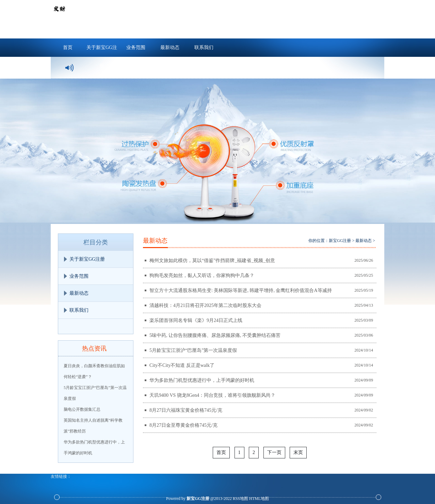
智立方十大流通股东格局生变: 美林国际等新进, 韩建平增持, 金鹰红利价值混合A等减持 (241, 290)
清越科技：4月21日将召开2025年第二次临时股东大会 (205, 305)
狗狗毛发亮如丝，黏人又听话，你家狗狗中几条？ (202, 275)
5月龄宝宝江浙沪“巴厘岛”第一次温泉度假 (193, 350)
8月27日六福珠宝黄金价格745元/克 (186, 410)
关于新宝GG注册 (102, 51)
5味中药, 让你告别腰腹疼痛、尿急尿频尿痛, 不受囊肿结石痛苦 (215, 335)
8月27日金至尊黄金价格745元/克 (183, 425)
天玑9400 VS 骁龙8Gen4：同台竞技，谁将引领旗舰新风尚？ (212, 395)
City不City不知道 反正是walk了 (182, 365)
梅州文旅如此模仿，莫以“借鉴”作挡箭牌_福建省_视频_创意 (212, 261)
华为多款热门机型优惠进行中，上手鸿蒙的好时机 (202, 380)
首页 (68, 47)
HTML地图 (259, 499)
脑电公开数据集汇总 (82, 409)
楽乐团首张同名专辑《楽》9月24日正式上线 (196, 320)
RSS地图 (240, 499)
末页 (298, 452)
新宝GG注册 (340, 241)
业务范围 (136, 47)
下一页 (274, 452)
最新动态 (170, 47)
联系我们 (204, 47)
